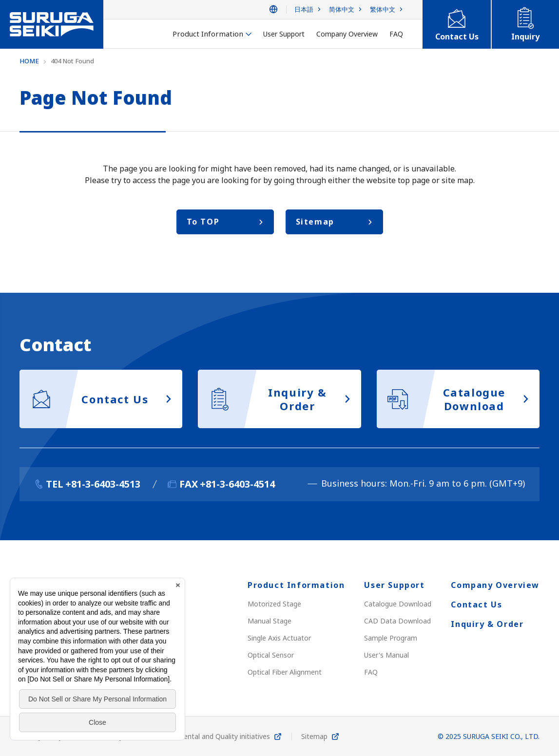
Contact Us (476, 605)
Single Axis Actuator (279, 638)
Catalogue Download (398, 604)
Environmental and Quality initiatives (212, 736)
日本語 (304, 9)
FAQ (371, 672)
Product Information (296, 585)
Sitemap (314, 736)
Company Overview (495, 585)
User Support (394, 585)
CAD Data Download (397, 621)
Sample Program (391, 638)
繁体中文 (383, 9)
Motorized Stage (274, 604)
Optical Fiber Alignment (285, 672)
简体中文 (342, 9)
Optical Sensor (271, 655)
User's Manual (386, 655)
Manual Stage (270, 621)
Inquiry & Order (487, 624)
